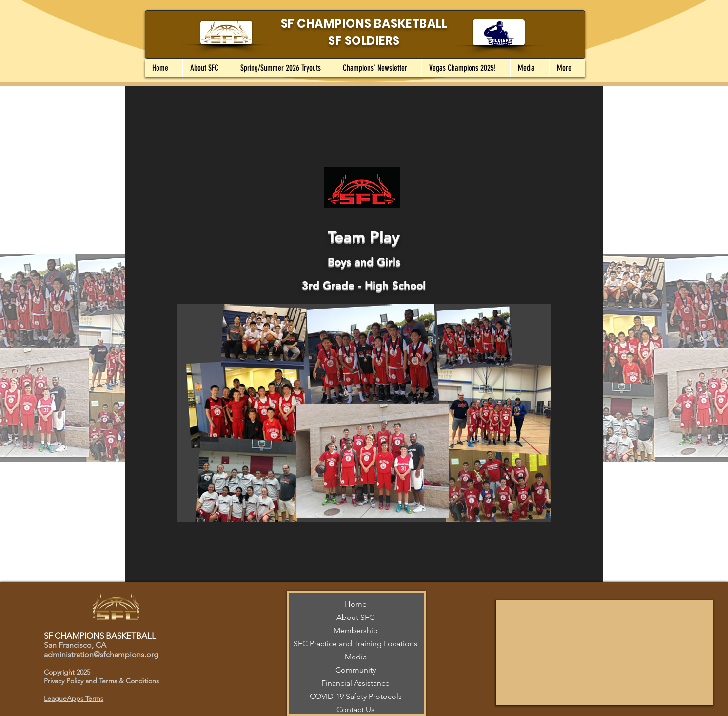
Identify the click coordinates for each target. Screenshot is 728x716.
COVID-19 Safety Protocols (356, 696)
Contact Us (355, 709)
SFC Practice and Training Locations (355, 644)
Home (356, 604)
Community (356, 670)
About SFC (355, 617)
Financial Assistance (355, 683)
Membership (356, 630)
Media (356, 657)
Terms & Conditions (129, 681)
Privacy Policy (64, 681)
